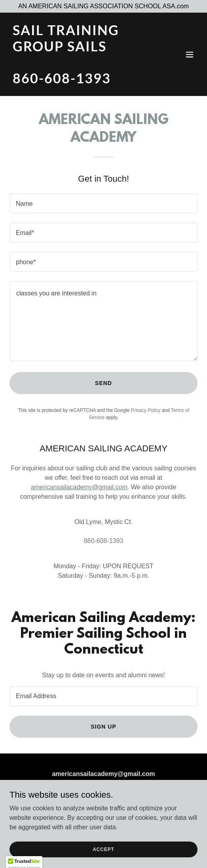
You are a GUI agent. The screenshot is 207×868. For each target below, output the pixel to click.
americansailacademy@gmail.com (79, 487)
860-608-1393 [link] (104, 541)
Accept (103, 855)
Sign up (103, 727)
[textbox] (103, 203)
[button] (190, 54)
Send (103, 383)
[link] (75, 81)
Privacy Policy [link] (146, 410)
